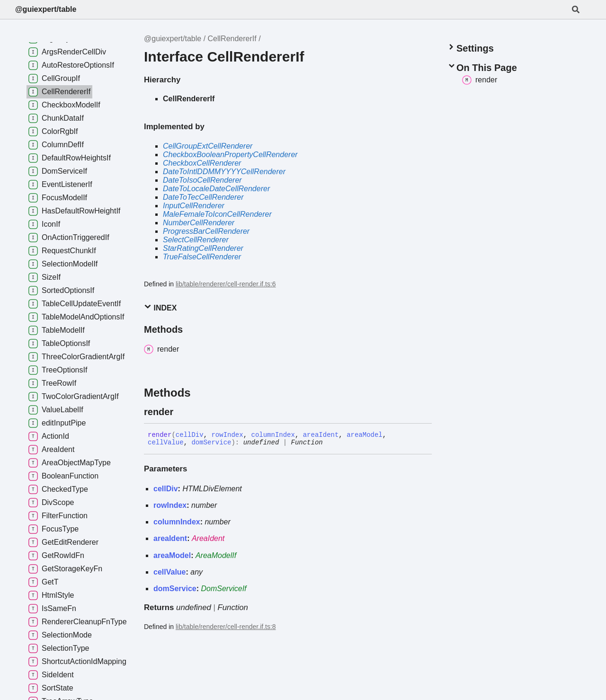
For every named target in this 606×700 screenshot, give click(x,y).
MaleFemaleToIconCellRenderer (217, 214)
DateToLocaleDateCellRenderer (216, 189)
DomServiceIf (224, 589)
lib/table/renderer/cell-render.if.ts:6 (226, 284)
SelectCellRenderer (196, 240)
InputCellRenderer (194, 206)
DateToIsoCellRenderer (202, 180)
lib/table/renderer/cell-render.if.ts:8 (226, 627)
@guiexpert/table (46, 9)
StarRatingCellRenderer (203, 248)
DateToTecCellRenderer (203, 197)
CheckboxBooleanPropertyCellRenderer (230, 155)
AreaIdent (208, 538)
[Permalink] (182, 412)
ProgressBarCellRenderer (206, 231)
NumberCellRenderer (199, 223)
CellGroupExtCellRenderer (208, 146)
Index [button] (160, 307)
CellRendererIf (232, 39)
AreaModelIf (216, 555)
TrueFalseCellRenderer (202, 257)
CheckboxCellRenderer (202, 163)
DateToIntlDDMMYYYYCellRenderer (224, 172)
